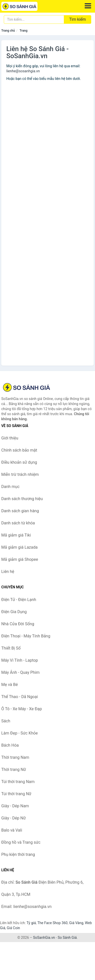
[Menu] (88, 6)
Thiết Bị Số (11, 648)
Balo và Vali (12, 830)
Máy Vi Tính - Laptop (20, 660)
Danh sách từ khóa (18, 523)
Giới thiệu (10, 438)
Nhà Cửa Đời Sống (18, 624)
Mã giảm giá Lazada (19, 547)
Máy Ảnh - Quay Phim (20, 672)
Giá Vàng (76, 923)
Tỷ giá (31, 923)
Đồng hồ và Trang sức (21, 842)
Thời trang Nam (15, 757)
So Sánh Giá (67, 938)
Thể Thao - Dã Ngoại (20, 697)
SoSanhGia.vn (44, 938)
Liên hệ (8, 572)
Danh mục (10, 487)
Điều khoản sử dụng (19, 462)
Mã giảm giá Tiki (16, 535)
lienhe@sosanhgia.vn (23, 71)
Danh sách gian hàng (20, 511)
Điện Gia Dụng (14, 612)
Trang (23, 31)
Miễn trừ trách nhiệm (20, 474)
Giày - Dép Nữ (14, 818)
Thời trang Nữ (14, 770)
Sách (6, 721)
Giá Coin (13, 928)
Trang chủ (8, 31)
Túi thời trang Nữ (16, 794)
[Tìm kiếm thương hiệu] (34, 19)
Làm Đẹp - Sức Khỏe (20, 733)
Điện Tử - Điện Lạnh (19, 600)
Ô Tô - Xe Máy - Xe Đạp (22, 709)
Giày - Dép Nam (15, 806)
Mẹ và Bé (9, 685)
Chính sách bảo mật (19, 450)
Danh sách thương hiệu (22, 499)
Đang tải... (48, 210)
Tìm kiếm (78, 19)
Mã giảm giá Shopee (20, 559)
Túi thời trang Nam (18, 782)
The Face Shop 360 (52, 923)
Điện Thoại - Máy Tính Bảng (26, 636)
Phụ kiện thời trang (18, 854)
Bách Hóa (10, 745)
